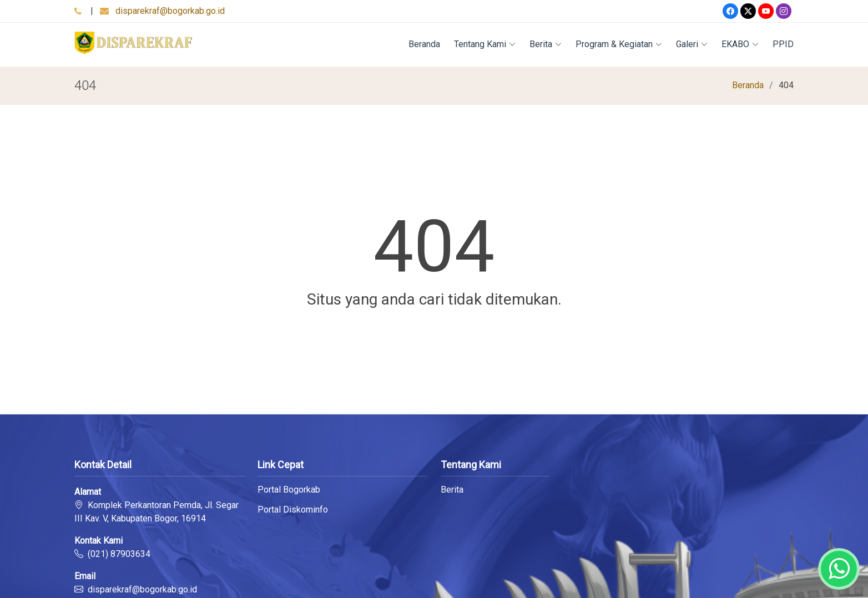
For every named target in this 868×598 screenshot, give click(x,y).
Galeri (692, 44)
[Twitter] (748, 11)
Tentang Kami (485, 44)
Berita (546, 44)
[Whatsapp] (839, 569)
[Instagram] (784, 11)
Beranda (424, 44)
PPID (783, 44)
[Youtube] (766, 11)
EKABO (740, 44)
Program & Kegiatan (619, 44)
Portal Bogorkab (289, 490)
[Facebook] (730, 11)
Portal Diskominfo (293, 510)
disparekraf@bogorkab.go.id (170, 11)
